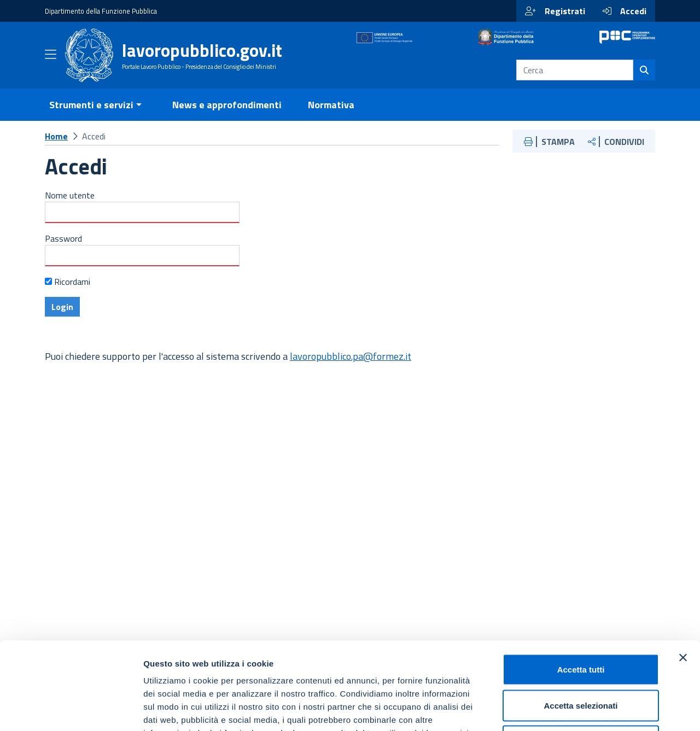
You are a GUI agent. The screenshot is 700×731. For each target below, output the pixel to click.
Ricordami (72, 295)
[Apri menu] (51, 63)
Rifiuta (581, 659)
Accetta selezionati (581, 624)
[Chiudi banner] (683, 576)
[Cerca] (644, 77)
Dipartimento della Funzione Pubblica (101, 11)
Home (56, 149)
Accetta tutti (581, 587)
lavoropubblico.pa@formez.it (351, 369)
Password (63, 252)
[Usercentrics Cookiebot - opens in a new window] (71, 710)
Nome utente (70, 208)
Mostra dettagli (575, 709)
